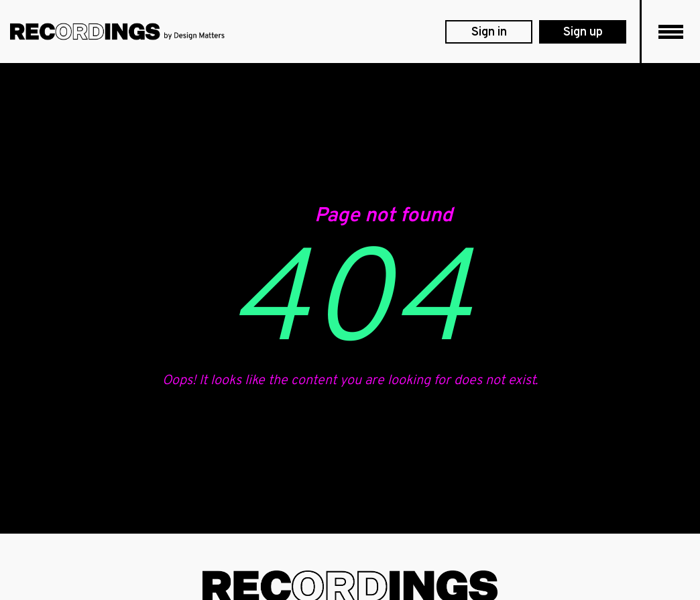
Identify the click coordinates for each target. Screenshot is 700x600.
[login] (489, 32)
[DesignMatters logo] (117, 32)
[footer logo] (350, 587)
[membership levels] (583, 32)
